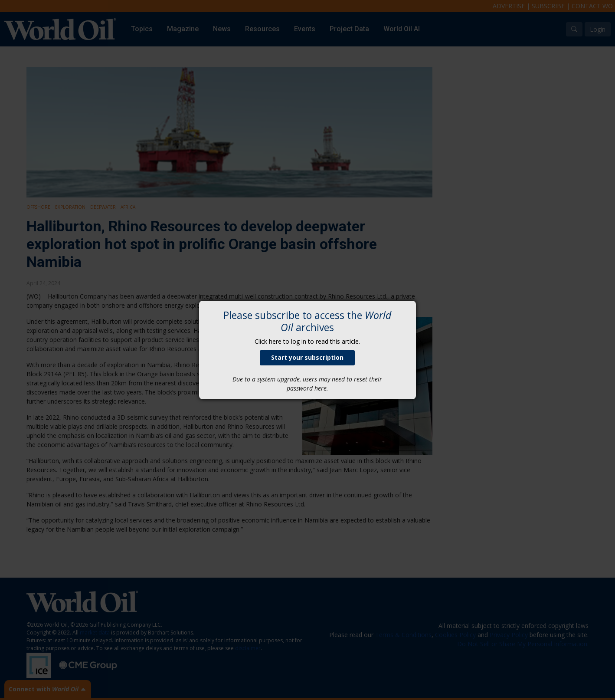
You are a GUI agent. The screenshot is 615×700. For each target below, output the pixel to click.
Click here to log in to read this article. (307, 341)
